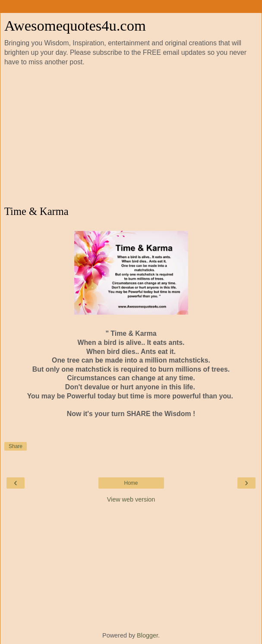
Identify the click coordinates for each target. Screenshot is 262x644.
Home (131, 483)
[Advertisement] (131, 136)
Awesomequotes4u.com (75, 25)
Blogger (147, 635)
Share (16, 446)
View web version (131, 499)
